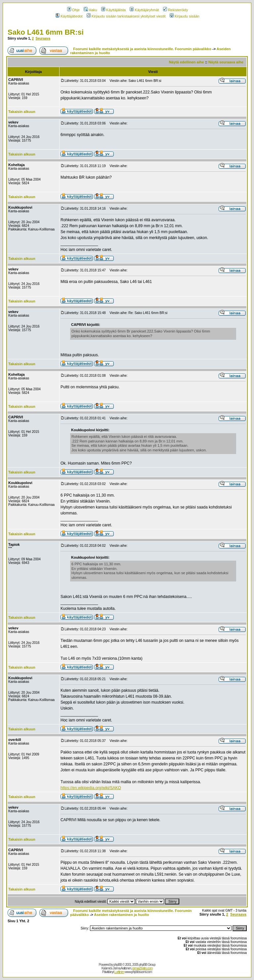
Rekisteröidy (176, 10)
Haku (90, 10)
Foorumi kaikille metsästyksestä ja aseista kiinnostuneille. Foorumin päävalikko (142, 49)
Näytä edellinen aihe (187, 62)
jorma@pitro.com (142, 968)
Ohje (73, 10)
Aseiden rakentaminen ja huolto (121, 915)
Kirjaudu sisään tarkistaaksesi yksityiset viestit (126, 16)
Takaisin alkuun (22, 112)
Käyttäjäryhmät (144, 10)
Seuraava (43, 38)
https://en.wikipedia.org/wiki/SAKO (91, 788)
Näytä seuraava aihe (226, 62)
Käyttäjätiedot (69, 16)
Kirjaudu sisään (185, 16)
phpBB (118, 965)
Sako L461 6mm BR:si (46, 32)
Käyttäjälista (113, 10)
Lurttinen (119, 972)
